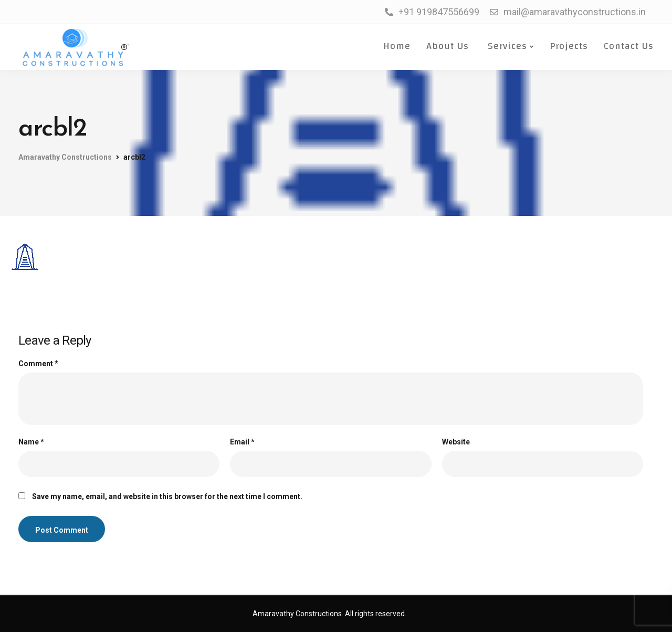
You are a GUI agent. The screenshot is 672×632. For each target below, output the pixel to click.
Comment (38, 364)
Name (31, 442)
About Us (448, 46)
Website (456, 442)
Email (242, 442)
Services (506, 46)
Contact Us (629, 46)
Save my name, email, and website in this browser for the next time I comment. (167, 496)
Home (395, 46)
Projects (569, 46)
